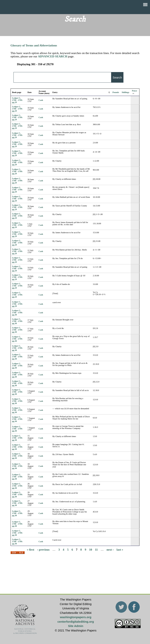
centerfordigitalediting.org (76, 622)
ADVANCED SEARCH (53, 56)
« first (30, 549)
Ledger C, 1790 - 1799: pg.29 (17, 100)
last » (120, 549)
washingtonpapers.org (76, 617)
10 (91, 549)
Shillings (125, 92)
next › (110, 549)
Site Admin (76, 626)
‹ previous (43, 549)
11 (96, 549)
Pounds (116, 92)
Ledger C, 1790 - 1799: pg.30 (17, 313)
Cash (41, 100)
